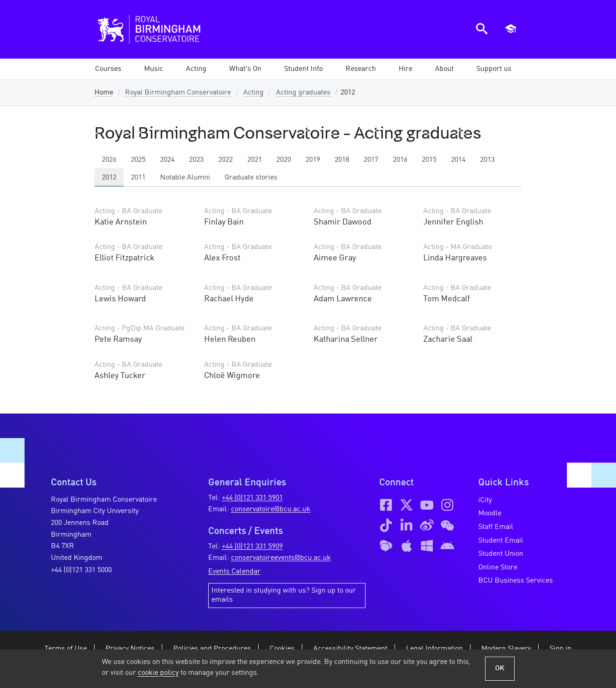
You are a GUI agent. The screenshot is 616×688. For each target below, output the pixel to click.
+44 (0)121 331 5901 (252, 498)
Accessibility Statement (350, 649)
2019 (313, 160)
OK (500, 668)
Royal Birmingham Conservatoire (178, 93)
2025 (138, 160)
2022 (225, 160)
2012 (109, 178)
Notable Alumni (185, 178)
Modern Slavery (506, 649)
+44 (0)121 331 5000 (81, 570)
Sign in (561, 649)
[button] (154, 69)
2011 (138, 178)
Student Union (501, 554)
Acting (253, 93)
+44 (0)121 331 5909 (252, 547)
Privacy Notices (130, 649)
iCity (485, 500)
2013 (487, 160)
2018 (342, 160)
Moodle (490, 514)
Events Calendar (234, 572)
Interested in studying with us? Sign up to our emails (284, 595)
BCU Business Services (516, 581)
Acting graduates (303, 93)
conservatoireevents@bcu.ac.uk (281, 558)
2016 (400, 160)
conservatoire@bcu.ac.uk (271, 509)
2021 (255, 160)
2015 (429, 160)
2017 (371, 160)
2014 (458, 160)
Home (104, 93)
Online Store (498, 568)
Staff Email (496, 527)
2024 (167, 160)
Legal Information (434, 649)
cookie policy (158, 673)
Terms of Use (66, 649)
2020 (284, 160)
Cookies (282, 649)
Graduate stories (251, 178)
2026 (109, 160)
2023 (196, 160)
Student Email (501, 541)
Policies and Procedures (212, 649)
